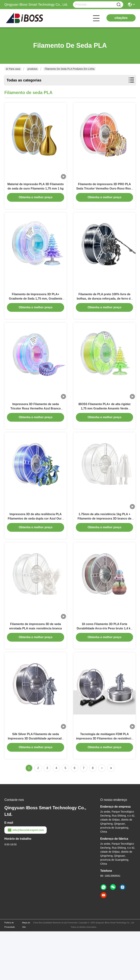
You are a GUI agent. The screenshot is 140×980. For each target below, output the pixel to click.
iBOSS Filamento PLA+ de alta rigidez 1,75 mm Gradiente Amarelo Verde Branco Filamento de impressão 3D (105, 433)
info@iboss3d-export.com (26, 879)
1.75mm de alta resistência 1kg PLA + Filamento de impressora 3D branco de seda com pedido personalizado (104, 551)
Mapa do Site (26, 973)
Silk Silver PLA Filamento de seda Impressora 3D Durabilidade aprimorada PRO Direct (36, 787)
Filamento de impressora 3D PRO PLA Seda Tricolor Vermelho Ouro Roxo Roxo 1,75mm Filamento (104, 197)
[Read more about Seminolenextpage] (102, 817)
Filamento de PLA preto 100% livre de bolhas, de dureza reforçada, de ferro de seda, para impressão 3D (104, 315)
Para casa (13, 69)
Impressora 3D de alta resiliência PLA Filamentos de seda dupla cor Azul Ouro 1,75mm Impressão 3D (35, 551)
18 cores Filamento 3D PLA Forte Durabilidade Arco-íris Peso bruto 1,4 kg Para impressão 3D (104, 669)
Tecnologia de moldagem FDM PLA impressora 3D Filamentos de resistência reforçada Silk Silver (104, 787)
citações (121, 18)
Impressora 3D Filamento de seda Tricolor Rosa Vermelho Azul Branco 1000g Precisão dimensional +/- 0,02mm (36, 433)
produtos (32, 69)
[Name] (119, 5)
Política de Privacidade (10, 973)
